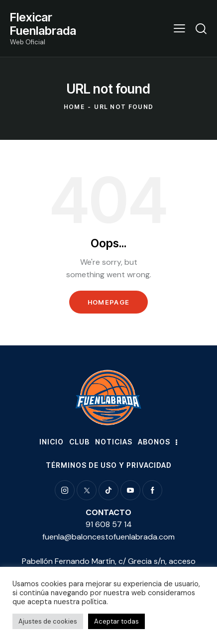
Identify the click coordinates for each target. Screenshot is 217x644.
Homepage (108, 302)
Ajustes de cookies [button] (48, 621)
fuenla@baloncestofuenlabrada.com (108, 537)
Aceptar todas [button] (116, 621)
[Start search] (201, 28)
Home (74, 107)
